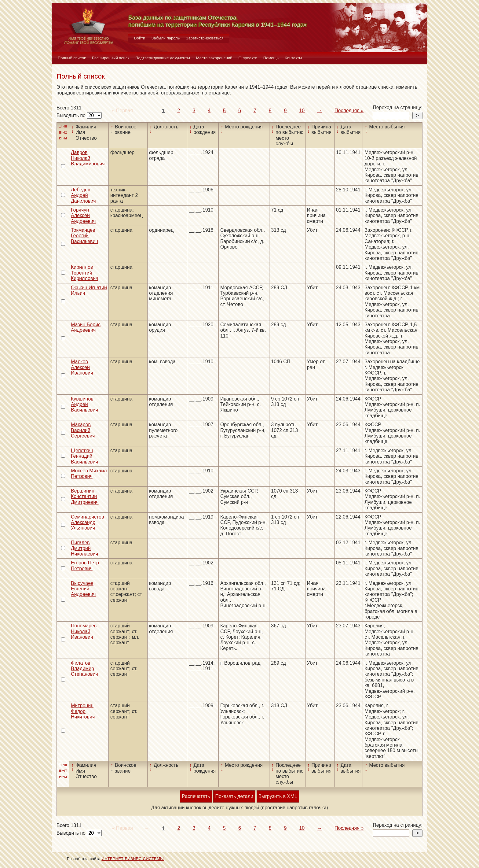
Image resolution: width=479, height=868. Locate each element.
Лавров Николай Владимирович (88, 158)
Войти (140, 38)
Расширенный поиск (111, 58)
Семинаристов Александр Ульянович (88, 523)
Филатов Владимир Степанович (84, 669)
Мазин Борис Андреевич (86, 327)
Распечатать (196, 796)
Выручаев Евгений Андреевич (83, 589)
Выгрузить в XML (278, 796)
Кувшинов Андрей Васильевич (84, 404)
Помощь (271, 58)
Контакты (293, 58)
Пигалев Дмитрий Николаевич (84, 548)
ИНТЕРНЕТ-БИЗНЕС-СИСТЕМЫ (133, 859)
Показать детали (234, 796)
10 (302, 111)
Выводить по (72, 115)
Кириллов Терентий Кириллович (85, 273)
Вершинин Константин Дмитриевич (85, 497)
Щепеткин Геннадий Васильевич (84, 456)
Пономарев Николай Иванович (84, 631)
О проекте (248, 58)
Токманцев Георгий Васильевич (84, 236)
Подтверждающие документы (163, 58)
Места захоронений (214, 58)
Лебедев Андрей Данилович (83, 195)
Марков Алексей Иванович (82, 367)
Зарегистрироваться (205, 38)
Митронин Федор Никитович (83, 711)
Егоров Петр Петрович (85, 565)
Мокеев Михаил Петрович (89, 473)
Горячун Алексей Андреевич (83, 216)
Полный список (72, 58)
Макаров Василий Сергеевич (83, 430)
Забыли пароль (165, 38)
